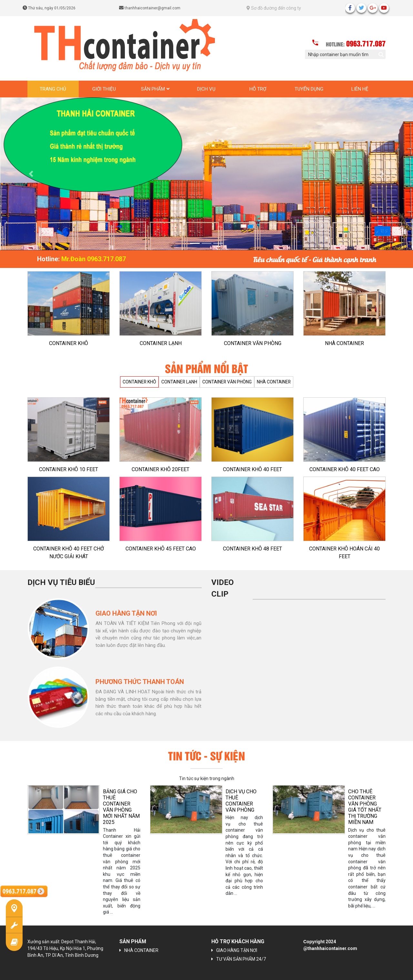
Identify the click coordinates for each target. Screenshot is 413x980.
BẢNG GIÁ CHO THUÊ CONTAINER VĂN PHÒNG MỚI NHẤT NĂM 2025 (121, 807)
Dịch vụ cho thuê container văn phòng (241, 801)
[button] (31, 174)
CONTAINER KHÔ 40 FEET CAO (345, 469)
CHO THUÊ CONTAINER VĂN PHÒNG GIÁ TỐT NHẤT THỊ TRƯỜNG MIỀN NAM (365, 807)
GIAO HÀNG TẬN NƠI (237, 950)
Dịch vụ (206, 89)
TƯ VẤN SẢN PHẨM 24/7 (241, 959)
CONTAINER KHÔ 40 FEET (252, 469)
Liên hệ (360, 89)
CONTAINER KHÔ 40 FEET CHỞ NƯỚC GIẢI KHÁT (69, 553)
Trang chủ (53, 89)
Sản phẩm (153, 89)
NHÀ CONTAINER (344, 343)
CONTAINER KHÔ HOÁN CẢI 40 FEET (344, 553)
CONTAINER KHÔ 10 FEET (69, 469)
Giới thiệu (104, 89)
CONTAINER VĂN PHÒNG (253, 343)
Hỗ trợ (258, 89)
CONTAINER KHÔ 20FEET (161, 469)
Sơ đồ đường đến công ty (274, 8)
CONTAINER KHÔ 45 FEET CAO (161, 549)
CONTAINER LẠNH (161, 343)
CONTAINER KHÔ (69, 343)
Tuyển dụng (309, 89)
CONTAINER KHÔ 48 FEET (252, 549)
